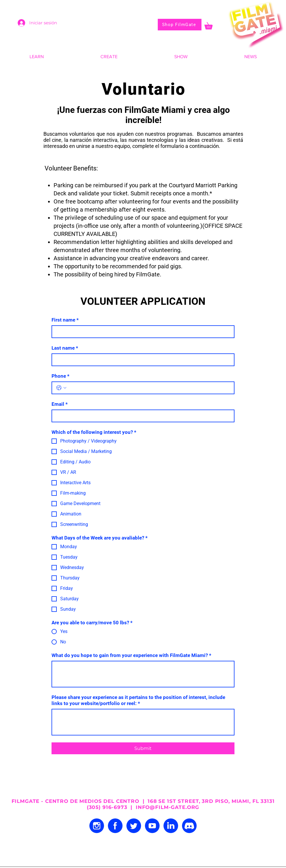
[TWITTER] (134, 826)
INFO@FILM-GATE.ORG (167, 807)
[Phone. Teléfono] (149, 388)
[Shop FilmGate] (180, 25)
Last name (65, 348)
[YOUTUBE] (152, 826)
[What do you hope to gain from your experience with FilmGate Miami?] (143, 674)
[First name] (141, 332)
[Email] (141, 416)
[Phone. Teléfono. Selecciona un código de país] (61, 388)
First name (65, 320)
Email (60, 404)
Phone (60, 376)
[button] (212, 24)
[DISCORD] (189, 826)
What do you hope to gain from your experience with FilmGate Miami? (131, 655)
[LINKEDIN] (171, 826)
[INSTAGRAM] (97, 826)
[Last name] (141, 360)
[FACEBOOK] (115, 826)
